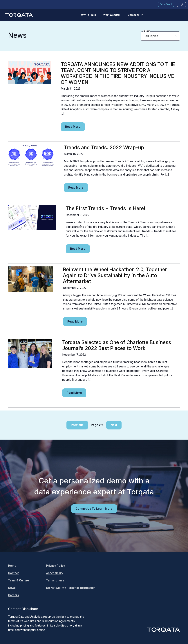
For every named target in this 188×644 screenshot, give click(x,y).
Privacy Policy (56, 566)
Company (134, 15)
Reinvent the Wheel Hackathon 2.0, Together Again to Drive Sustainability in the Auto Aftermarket (115, 275)
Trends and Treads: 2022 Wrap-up (104, 147)
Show (147, 31)
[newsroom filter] (160, 36)
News (12, 588)
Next (114, 425)
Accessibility (55, 573)
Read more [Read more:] (73, 127)
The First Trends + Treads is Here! (105, 208)
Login (181, 4)
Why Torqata (88, 15)
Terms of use (55, 580)
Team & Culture (18, 580)
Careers (13, 595)
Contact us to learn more (94, 509)
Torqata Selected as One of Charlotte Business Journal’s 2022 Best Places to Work (117, 345)
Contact (13, 573)
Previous (77, 425)
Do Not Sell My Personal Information (71, 588)
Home (12, 566)
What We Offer (112, 15)
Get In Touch (166, 4)
